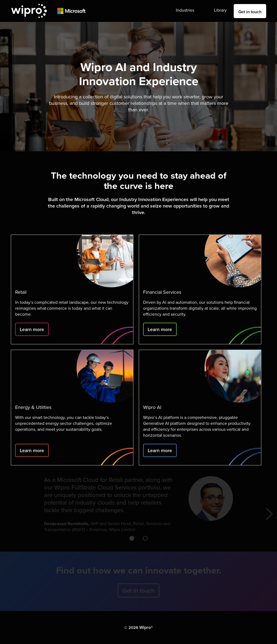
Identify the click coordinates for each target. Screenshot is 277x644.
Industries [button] (185, 10)
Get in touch (250, 12)
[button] (132, 538)
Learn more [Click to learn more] (32, 329)
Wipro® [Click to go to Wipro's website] (146, 627)
